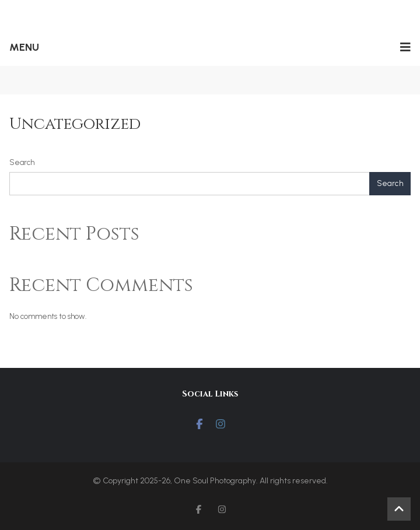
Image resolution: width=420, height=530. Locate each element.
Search (22, 162)
